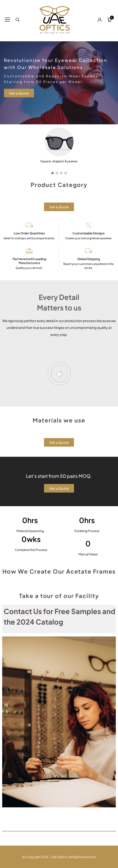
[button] (53, 173)
